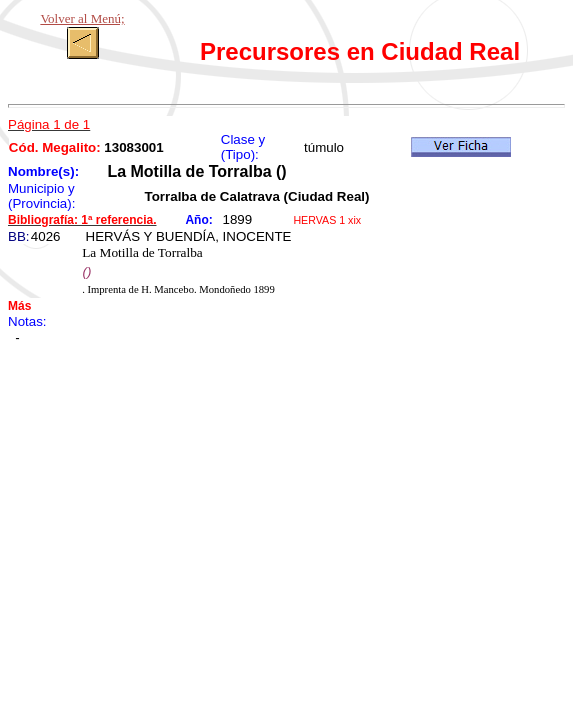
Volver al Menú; (82, 18)
